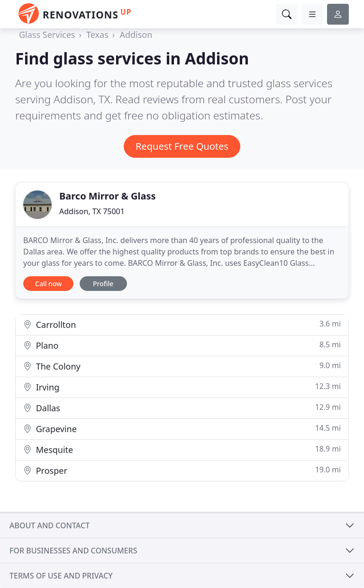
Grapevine (182, 429)
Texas (97, 35)
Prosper (182, 470)
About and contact (50, 525)
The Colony (182, 366)
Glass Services (47, 35)
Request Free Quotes (182, 146)
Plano (182, 345)
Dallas (182, 408)
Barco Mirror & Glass (108, 196)
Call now (48, 284)
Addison (136, 35)
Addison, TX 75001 (92, 211)
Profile (103, 284)
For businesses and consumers (73, 551)
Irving (182, 387)
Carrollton (182, 324)
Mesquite (182, 449)
